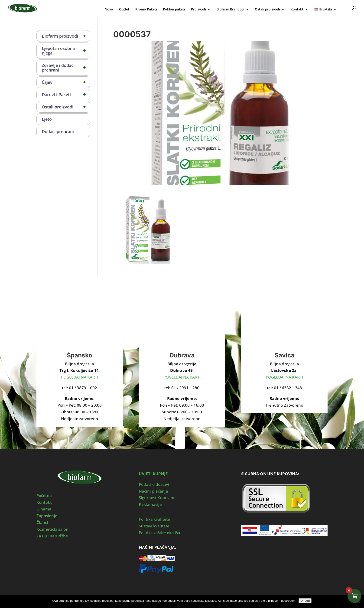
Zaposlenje (47, 516)
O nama (44, 509)
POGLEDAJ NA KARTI (80, 377)
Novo (109, 10)
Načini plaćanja (153, 491)
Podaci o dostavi (154, 484)
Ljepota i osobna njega (66, 51)
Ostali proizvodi (267, 10)
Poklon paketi (174, 10)
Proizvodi (198, 10)
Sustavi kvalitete (154, 526)
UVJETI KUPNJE (153, 474)
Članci (42, 522)
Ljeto (47, 119)
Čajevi (66, 82)
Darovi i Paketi (66, 95)
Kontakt (297, 10)
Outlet (124, 10)
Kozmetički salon (52, 529)
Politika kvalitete (154, 519)
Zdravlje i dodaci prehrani (66, 68)
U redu (305, 601)
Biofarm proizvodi (66, 36)
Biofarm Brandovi (230, 10)
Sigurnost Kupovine (157, 498)
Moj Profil (345, 9)
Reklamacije (150, 504)
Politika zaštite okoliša (159, 533)
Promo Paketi (146, 10)
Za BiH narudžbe (52, 536)
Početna (44, 495)
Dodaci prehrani (58, 131)
